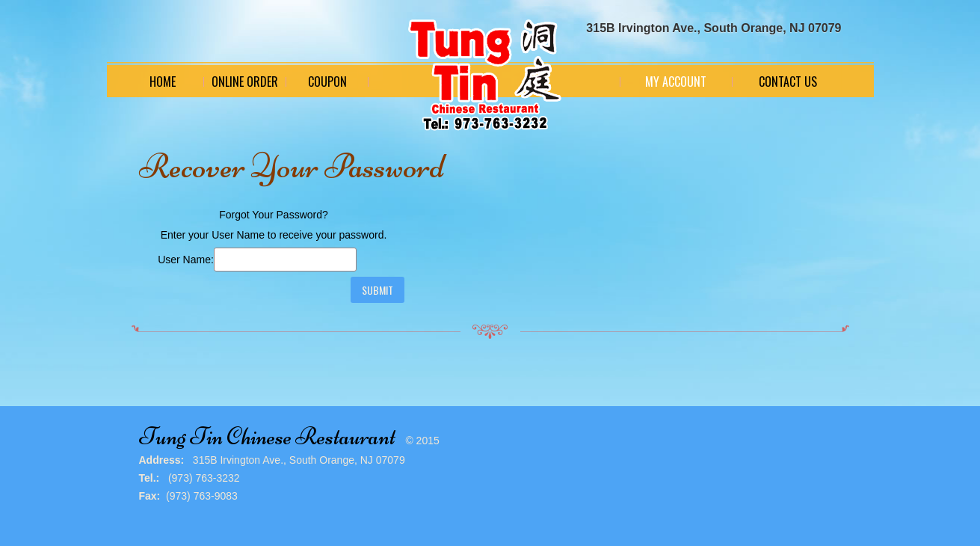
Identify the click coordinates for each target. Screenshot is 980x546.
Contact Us (788, 82)
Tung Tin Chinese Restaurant (267, 436)
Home (163, 82)
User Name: (186, 260)
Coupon (327, 82)
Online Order (245, 82)
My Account (676, 82)
